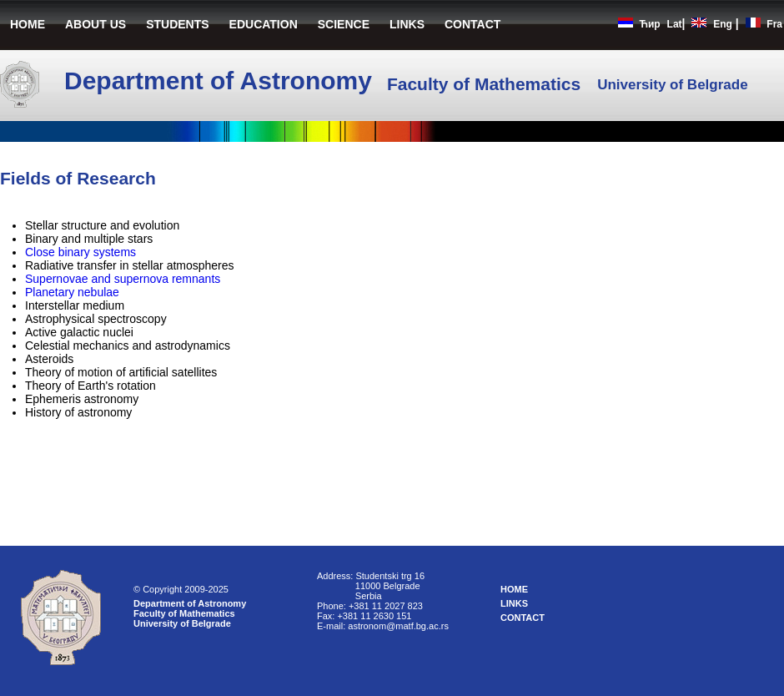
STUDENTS (177, 24)
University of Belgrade (182, 623)
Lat (675, 24)
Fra (774, 24)
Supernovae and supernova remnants (123, 279)
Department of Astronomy (190, 603)
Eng (723, 24)
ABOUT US (95, 24)
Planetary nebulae (72, 292)
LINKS (407, 24)
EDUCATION (264, 24)
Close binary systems (80, 252)
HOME (28, 24)
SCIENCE (344, 24)
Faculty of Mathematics (184, 613)
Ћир (649, 24)
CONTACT (472, 24)
